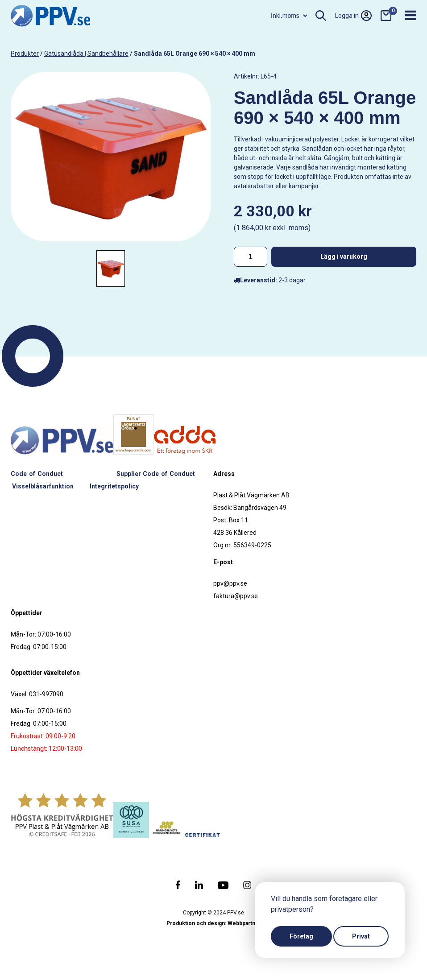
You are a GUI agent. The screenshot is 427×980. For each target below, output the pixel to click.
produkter (25, 54)
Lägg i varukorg (344, 256)
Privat (361, 936)
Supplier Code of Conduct (156, 474)
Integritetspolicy (114, 486)
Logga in (353, 16)
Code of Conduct (37, 474)
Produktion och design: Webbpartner (214, 923)
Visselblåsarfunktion (43, 486)
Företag (301, 936)
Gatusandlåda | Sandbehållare (86, 54)
